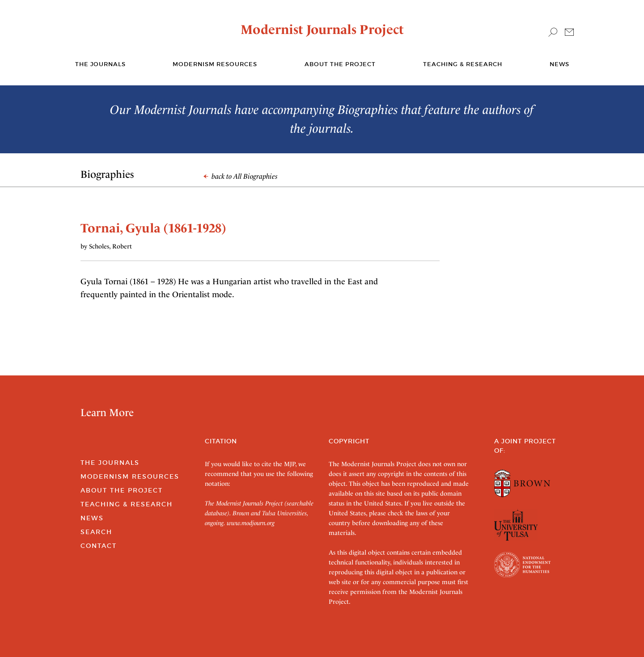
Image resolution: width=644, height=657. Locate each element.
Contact (99, 546)
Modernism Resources (215, 64)
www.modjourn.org (251, 523)
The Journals (110, 463)
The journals (100, 64)
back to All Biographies (241, 176)
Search (96, 532)
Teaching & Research (463, 64)
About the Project (340, 64)
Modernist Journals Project (322, 29)
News (559, 64)
